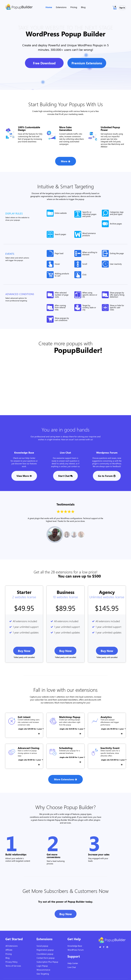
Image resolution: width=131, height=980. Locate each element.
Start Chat (65, 476)
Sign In (122, 8)
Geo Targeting (43, 974)
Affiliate (9, 950)
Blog (83, 7)
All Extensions (12, 946)
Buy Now (66, 914)
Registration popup (45, 950)
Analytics (106, 717)
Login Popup (42, 966)
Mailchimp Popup (70, 717)
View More (24, 476)
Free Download (44, 63)
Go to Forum (107, 476)
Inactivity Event (110, 748)
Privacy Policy (12, 962)
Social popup (42, 946)
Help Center (73, 963)
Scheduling (66, 748)
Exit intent (24, 717)
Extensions (61, 7)
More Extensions (65, 779)
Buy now (24, 651)
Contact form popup (46, 958)
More (66, 161)
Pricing (74, 7)
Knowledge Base (75, 946)
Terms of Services (13, 966)
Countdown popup (45, 954)
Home (49, 7)
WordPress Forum (76, 950)
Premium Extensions (87, 63)
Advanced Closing (29, 748)
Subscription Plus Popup (47, 962)
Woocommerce (43, 970)
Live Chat (72, 967)
